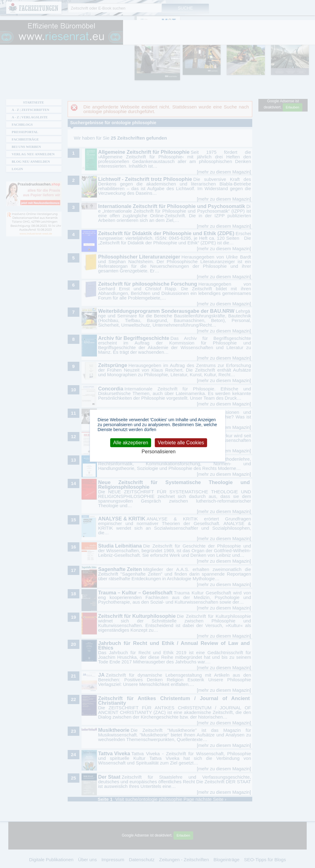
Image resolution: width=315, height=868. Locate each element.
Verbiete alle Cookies (181, 443)
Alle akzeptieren (131, 443)
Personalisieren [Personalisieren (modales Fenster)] (158, 452)
